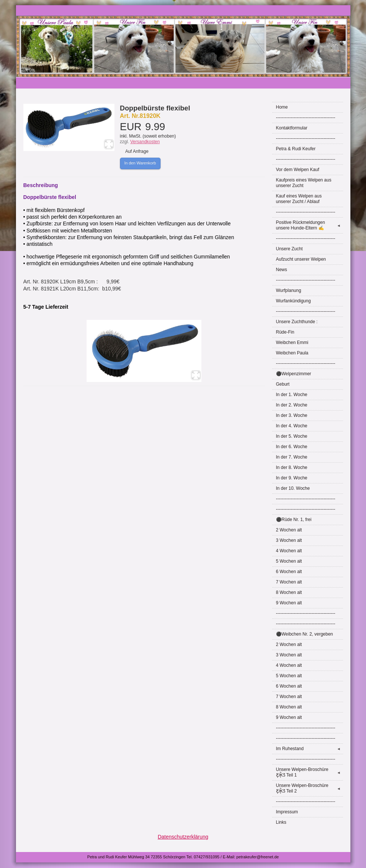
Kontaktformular (292, 128)
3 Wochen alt (289, 540)
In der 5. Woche (292, 436)
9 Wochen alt (289, 603)
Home (282, 107)
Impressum (287, 812)
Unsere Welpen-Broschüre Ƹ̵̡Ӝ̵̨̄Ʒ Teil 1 (310, 772)
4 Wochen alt (289, 551)
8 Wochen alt (289, 592)
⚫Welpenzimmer (294, 374)
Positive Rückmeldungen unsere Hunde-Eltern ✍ (310, 225)
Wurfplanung (289, 290)
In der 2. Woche (292, 405)
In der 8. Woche (292, 467)
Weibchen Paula (292, 353)
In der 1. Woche (292, 395)
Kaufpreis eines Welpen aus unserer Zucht (304, 183)
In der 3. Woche (292, 415)
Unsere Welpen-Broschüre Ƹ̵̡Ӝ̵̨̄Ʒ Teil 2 (310, 788)
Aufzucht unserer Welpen (301, 259)
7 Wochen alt (289, 582)
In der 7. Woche (292, 457)
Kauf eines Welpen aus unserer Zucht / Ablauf (299, 199)
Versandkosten (145, 142)
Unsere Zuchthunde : (297, 322)
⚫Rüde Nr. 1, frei (294, 520)
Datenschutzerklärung (183, 837)
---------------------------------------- (306, 118)
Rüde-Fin (285, 332)
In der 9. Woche (292, 478)
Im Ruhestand (310, 749)
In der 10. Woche (293, 488)
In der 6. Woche (292, 447)
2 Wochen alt (289, 530)
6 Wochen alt (289, 572)
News (282, 270)
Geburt (283, 384)
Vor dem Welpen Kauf (298, 170)
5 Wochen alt (289, 561)
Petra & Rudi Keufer (296, 149)
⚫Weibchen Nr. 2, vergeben (305, 634)
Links (281, 822)
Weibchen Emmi (292, 343)
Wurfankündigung (294, 301)
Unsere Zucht (289, 249)
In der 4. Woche (292, 426)
